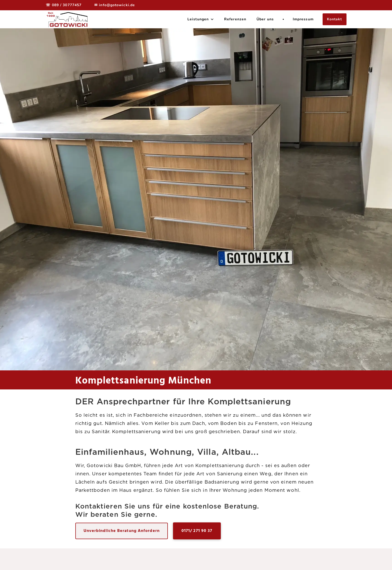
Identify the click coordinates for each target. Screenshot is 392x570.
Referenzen (235, 19)
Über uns (265, 19)
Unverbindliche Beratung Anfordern (122, 531)
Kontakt (335, 19)
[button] (201, 19)
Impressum (303, 19)
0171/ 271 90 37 (197, 531)
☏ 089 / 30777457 (64, 5)
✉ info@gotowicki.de (115, 5)
